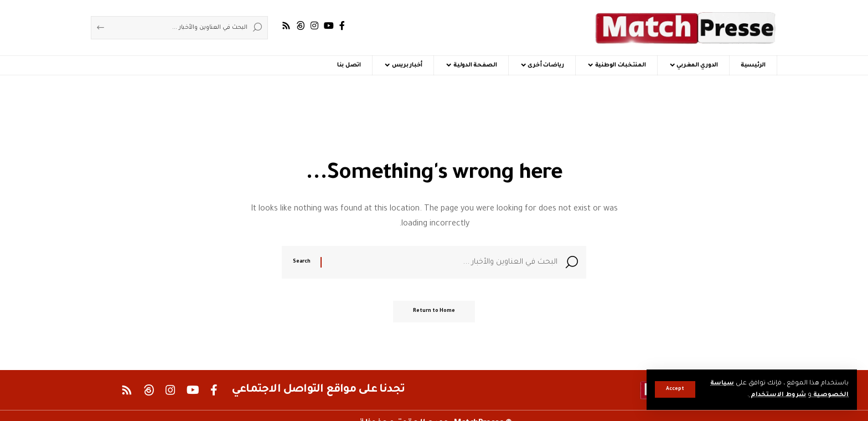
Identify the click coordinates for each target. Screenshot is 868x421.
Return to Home (434, 314)
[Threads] (301, 26)
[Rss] (286, 26)
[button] (675, 389)
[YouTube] (329, 26)
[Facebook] (342, 26)
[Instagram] (314, 26)
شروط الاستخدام (776, 395)
